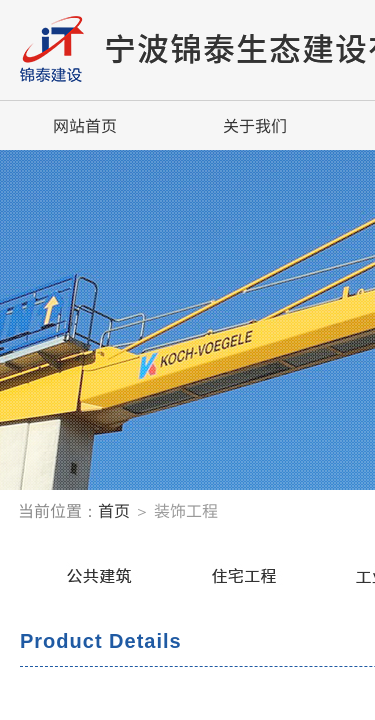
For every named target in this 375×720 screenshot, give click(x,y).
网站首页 (85, 125)
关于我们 (255, 125)
